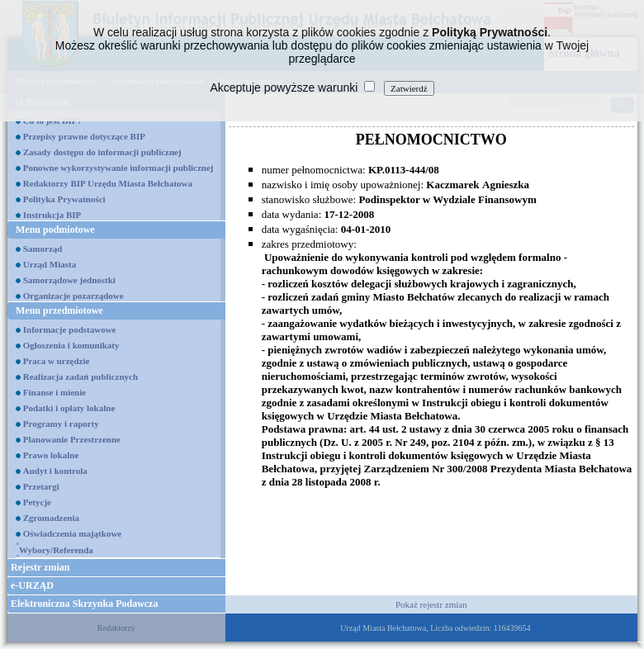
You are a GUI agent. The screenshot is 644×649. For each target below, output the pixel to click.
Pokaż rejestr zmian (431, 604)
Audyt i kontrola (55, 471)
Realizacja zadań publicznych (80, 377)
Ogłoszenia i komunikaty (71, 345)
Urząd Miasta (50, 264)
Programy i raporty (61, 424)
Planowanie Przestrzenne (72, 439)
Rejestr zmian (40, 567)
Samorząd (43, 249)
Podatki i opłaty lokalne (69, 408)
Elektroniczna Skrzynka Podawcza (84, 604)
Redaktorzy (116, 628)
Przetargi (41, 486)
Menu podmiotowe (55, 230)
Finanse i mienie (54, 392)
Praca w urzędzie (57, 361)
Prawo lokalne (51, 455)
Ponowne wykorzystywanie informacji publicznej (118, 168)
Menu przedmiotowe (59, 310)
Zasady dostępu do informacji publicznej (102, 152)
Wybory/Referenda (56, 550)
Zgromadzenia (51, 518)
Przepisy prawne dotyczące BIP (84, 136)
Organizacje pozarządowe (73, 296)
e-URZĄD (32, 585)
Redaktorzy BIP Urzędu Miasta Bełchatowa (108, 183)
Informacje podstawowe (70, 329)
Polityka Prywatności (64, 199)
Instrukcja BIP (52, 215)
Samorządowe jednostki (69, 280)
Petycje (37, 502)
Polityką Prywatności (490, 32)
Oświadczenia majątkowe (72, 533)
